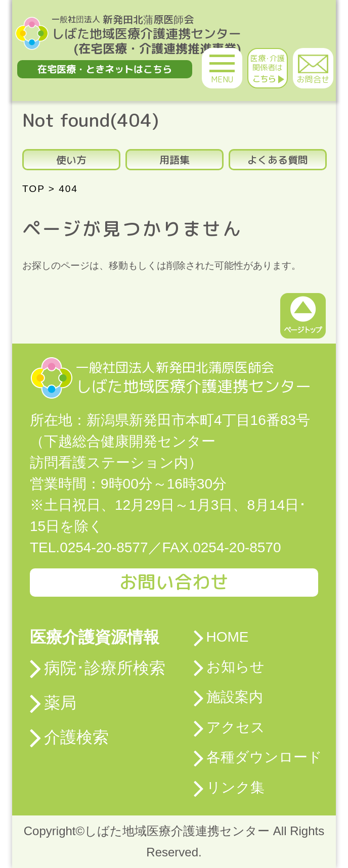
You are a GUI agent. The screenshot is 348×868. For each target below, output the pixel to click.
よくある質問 (278, 160)
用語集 (175, 160)
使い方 (71, 160)
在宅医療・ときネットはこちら (105, 69)
